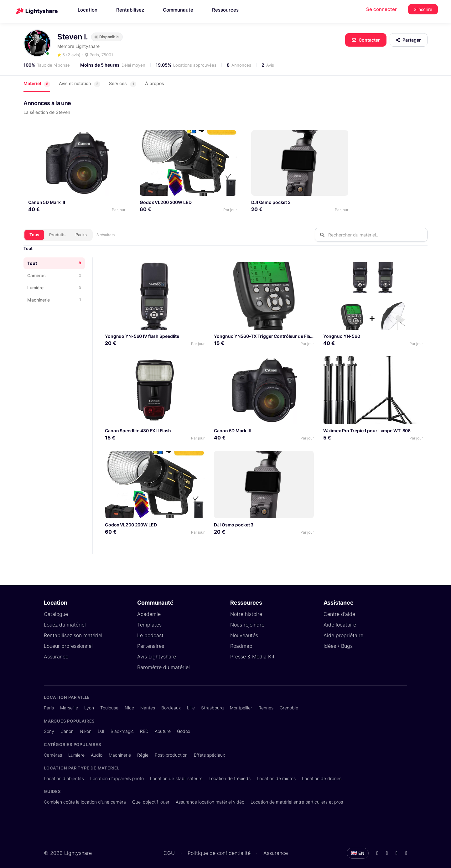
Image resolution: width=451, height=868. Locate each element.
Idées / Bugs (338, 640)
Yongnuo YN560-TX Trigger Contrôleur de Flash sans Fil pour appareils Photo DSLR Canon (309, 330)
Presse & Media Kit (252, 650)
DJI (101, 725)
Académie (149, 608)
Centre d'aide (339, 608)
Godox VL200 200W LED (157, 196)
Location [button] (88, 10)
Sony (49, 725)
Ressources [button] (225, 10)
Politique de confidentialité (219, 847)
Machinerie (120, 748)
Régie (143, 748)
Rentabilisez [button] (130, 10)
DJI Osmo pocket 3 (252, 196)
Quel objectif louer (151, 796)
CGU (169, 847)
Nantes (148, 701)
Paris (49, 701)
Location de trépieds (230, 772)
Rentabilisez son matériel (73, 629)
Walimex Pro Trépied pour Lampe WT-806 (367, 424)
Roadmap (241, 640)
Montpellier (241, 701)
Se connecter (381, 9)
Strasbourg (212, 701)
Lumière (76, 748)
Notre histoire (246, 608)
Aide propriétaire (343, 629)
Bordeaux (171, 701)
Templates (149, 618)
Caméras (53, 748)
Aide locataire (340, 618)
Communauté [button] (178, 10)
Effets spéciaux (209, 748)
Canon (67, 725)
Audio (97, 748)
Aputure (163, 725)
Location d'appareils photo (117, 772)
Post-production (171, 748)
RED (144, 725)
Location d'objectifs (64, 772)
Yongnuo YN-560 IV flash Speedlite (142, 330)
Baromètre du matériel (163, 661)
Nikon (86, 725)
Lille (191, 701)
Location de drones (322, 772)
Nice (129, 701)
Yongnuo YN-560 (342, 330)
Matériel (37, 84)
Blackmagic (122, 725)
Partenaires (151, 640)
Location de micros (276, 772)
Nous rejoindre (247, 618)
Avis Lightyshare (157, 650)
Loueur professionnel (68, 640)
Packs (81, 228)
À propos (155, 83)
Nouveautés (244, 629)
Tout (28, 242)
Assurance (56, 650)
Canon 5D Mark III (47, 196)
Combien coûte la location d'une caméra (85, 796)
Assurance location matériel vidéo (210, 796)
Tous (34, 228)
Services (123, 84)
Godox (184, 725)
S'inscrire (423, 9)
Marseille (69, 701)
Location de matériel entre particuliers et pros (297, 796)
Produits (57, 228)
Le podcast (150, 629)
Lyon (89, 701)
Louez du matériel (65, 618)
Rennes (266, 701)
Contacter (366, 40)
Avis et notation (80, 84)
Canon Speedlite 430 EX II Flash (138, 424)
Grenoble (289, 701)
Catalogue (56, 608)
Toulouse (109, 701)
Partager (409, 40)
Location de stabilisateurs (176, 772)
